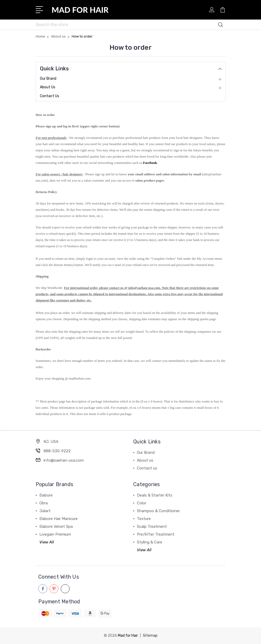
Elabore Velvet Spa (56, 527)
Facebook (150, 163)
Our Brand (48, 79)
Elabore (46, 495)
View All (47, 542)
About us (48, 87)
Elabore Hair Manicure (59, 519)
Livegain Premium (55, 534)
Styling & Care (150, 542)
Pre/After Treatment (156, 534)
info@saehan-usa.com (64, 460)
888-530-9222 (57, 451)
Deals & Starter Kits (155, 495)
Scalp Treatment (152, 527)
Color (142, 503)
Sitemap (150, 636)
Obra (44, 503)
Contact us (50, 96)
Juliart (45, 511)
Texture (144, 519)
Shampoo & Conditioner (158, 511)
